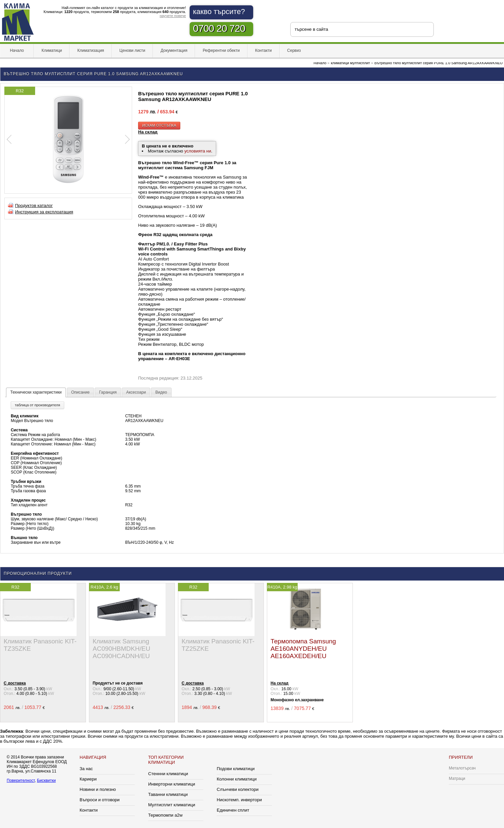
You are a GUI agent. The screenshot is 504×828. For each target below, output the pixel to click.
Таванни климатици (168, 794)
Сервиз (294, 50)
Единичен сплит (233, 810)
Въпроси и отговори (100, 800)
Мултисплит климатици (172, 805)
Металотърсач (462, 768)
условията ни (198, 151)
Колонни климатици (237, 779)
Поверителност (21, 781)
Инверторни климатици (172, 784)
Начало (17, 50)
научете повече (173, 16)
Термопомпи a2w (165, 815)
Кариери (88, 779)
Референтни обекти (221, 50)
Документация (174, 50)
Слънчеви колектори (238, 789)
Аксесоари (136, 392)
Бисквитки (46, 781)
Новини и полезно (98, 789)
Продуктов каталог (34, 205)
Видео (161, 392)
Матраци (457, 779)
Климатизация (91, 50)
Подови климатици (236, 769)
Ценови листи (132, 50)
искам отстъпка (159, 125)
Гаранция (108, 392)
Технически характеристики (36, 392)
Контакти (264, 50)
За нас (86, 769)
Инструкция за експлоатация (44, 212)
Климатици (52, 50)
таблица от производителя (37, 405)
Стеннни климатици (168, 774)
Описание (80, 392)
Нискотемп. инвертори (239, 800)
